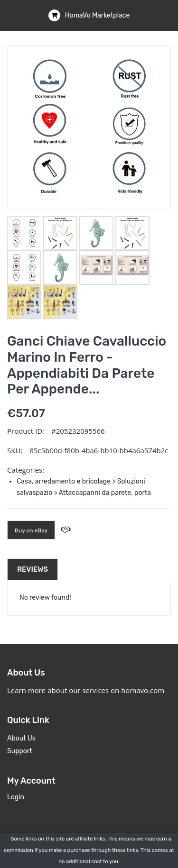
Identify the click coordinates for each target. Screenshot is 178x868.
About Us (21, 738)
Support (20, 751)
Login (16, 797)
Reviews (33, 569)
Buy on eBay (31, 530)
